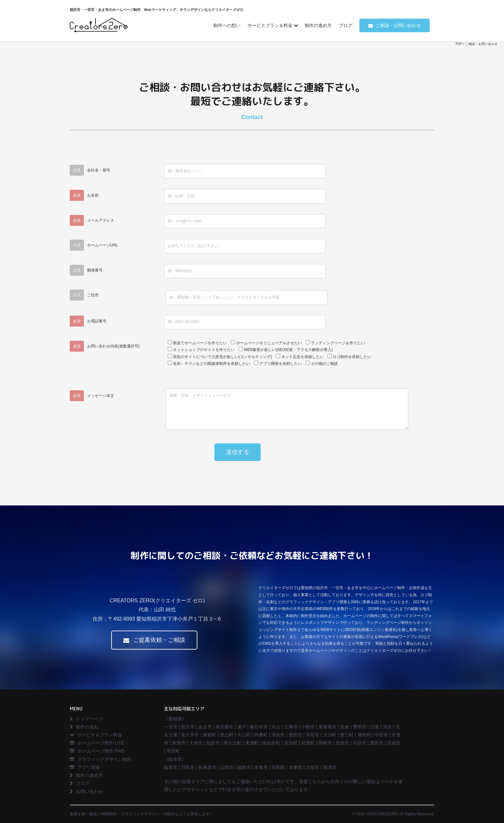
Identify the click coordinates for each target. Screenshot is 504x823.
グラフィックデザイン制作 (101, 759)
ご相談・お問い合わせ (395, 25)
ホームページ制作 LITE (97, 743)
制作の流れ (84, 727)
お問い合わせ (86, 791)
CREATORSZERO (382, 814)
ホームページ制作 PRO (97, 751)
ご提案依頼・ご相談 (154, 640)
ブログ (346, 25)
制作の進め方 (318, 25)
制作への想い (227, 25)
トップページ (86, 719)
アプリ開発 (85, 767)
